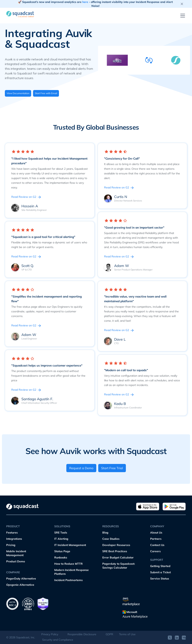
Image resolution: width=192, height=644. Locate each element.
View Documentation (18, 93)
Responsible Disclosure (82, 634)
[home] (22, 14)
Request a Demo (81, 468)
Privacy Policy (50, 634)
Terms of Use (127, 634)
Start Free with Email (46, 93)
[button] (182, 16)
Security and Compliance (58, 640)
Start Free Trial (112, 468)
